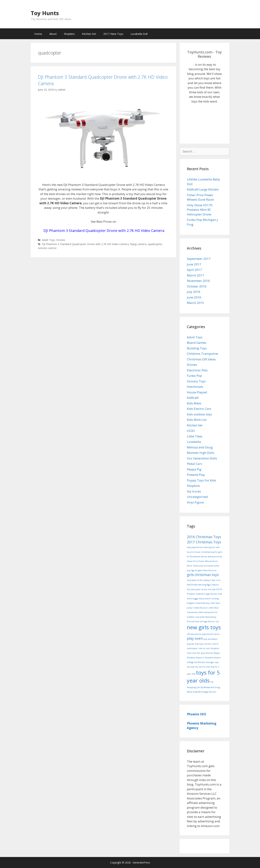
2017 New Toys (113, 34)
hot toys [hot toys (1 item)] (212, 589)
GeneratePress (141, 862)
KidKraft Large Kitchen (203, 189)
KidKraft (193, 398)
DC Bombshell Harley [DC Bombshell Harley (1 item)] (197, 557)
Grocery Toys (196, 381)
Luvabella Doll (139, 34)
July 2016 (194, 292)
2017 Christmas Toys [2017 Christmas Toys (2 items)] (204, 542)
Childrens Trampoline (202, 354)
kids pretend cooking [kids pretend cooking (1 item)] (208, 599)
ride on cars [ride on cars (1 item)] (204, 648)
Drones (61, 240)
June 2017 (194, 264)
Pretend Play (196, 475)
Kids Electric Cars (199, 409)
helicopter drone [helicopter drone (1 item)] (199, 589)
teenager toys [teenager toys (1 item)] (212, 662)
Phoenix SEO (197, 714)
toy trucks (194, 491)
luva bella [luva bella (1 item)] (200, 617)
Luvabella (194, 442)
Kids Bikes (194, 403)
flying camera (138, 244)
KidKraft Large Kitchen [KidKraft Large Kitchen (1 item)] (207, 594)
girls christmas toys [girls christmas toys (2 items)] (203, 575)
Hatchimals (195, 387)
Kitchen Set (89, 34)
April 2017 (194, 270)
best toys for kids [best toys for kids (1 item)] (212, 547)
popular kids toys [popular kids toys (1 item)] (195, 644)
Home (38, 34)
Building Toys (197, 348)
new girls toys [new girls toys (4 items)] (204, 627)
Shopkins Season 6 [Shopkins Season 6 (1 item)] (196, 658)
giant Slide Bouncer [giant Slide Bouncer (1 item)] (207, 570)
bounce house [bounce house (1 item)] (194, 552)
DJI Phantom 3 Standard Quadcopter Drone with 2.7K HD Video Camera (103, 80)
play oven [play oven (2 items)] (195, 638)
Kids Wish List (197, 420)
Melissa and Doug (200, 447)
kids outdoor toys (199, 414)
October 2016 (197, 286)
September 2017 (199, 259)
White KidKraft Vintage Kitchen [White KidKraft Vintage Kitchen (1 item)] (201, 692)
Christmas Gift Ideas (201, 359)
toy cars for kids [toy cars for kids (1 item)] (202, 667)
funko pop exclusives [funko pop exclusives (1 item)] (203, 566)
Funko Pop (194, 376)
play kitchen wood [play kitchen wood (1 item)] (211, 634)
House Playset (197, 392)
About (53, 34)
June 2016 (194, 297)
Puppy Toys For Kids (201, 480)
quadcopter (155, 244)
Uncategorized (197, 497)
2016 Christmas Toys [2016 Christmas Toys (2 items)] (204, 537)
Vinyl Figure (195, 502)
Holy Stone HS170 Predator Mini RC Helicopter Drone (200, 210)
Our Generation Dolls (202, 458)
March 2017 (195, 275)
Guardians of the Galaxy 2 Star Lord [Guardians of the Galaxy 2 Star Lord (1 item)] (204, 580)
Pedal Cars (194, 464)
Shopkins (69, 34)
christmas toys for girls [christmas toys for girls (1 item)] (212, 552)
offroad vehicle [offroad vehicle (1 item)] (194, 634)
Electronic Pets (197, 370)
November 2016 (198, 281)
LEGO (191, 431)
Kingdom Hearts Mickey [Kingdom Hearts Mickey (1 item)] (198, 603)
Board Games (197, 343)
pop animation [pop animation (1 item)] (211, 639)
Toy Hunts (51, 12)
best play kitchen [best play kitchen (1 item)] (195, 547)
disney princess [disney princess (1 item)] (215, 557)
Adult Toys (48, 240)
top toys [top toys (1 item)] (191, 667)
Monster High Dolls (201, 453)
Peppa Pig (194, 469)
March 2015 (195, 303)
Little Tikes (195, 436)
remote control (47, 248)
